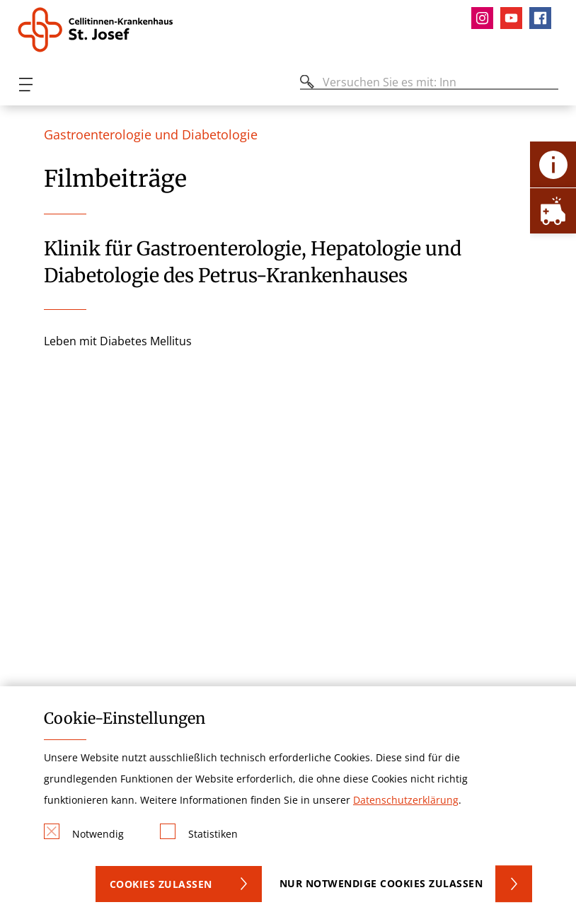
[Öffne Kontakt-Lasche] (553, 164)
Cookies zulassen (161, 884)
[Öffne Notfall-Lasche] (553, 210)
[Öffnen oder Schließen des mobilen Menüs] (25, 85)
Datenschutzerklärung (406, 800)
